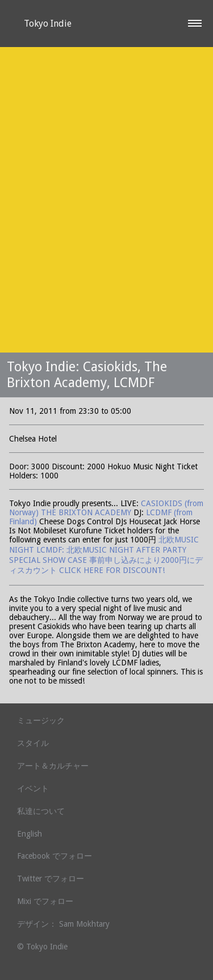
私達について (41, 811)
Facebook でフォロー (55, 856)
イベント (33, 788)
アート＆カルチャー (53, 766)
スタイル (33, 743)
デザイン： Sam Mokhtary (63, 924)
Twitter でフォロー (51, 879)
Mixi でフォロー (45, 901)
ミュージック (41, 720)
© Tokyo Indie (42, 947)
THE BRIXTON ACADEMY (87, 512)
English (30, 834)
